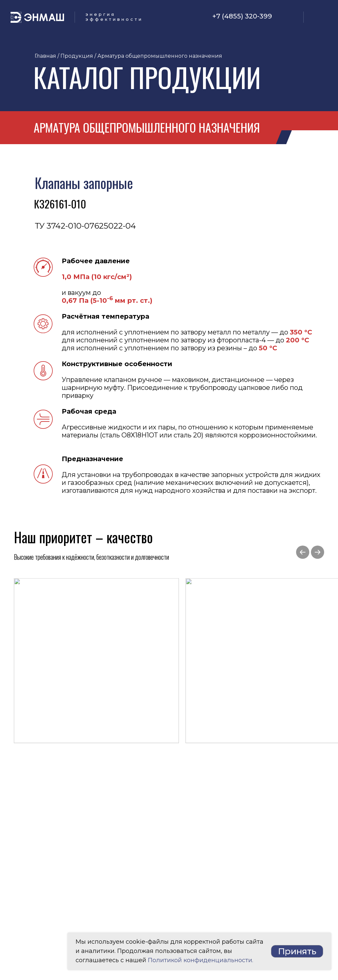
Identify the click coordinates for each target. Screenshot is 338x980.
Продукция (77, 56)
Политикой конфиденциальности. (201, 960)
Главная (45, 56)
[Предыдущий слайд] (303, 552)
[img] (288, 17)
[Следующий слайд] (318, 552)
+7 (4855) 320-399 (242, 16)
